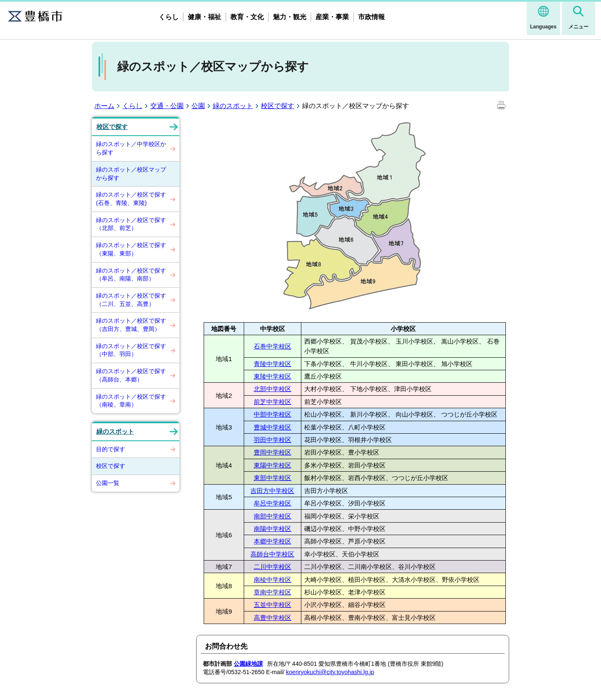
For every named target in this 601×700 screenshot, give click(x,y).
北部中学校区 (273, 389)
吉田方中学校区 (272, 491)
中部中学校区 (273, 414)
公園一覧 (108, 483)
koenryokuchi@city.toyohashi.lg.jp (330, 672)
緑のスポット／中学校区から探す (131, 148)
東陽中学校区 (273, 465)
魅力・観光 (290, 17)
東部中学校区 (273, 478)
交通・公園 (167, 106)
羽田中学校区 (273, 440)
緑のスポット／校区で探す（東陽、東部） (131, 249)
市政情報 (371, 17)
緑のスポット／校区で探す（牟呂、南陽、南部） (131, 275)
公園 (198, 106)
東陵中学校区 (273, 376)
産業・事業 (332, 17)
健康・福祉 (205, 17)
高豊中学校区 (273, 618)
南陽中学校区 (273, 529)
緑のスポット (233, 106)
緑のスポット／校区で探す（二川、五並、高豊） (131, 300)
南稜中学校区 (273, 580)
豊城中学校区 (273, 427)
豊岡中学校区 (273, 452)
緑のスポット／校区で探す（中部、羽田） (131, 350)
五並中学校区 (273, 605)
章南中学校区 (273, 592)
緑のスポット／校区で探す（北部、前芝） (131, 224)
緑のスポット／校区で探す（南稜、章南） (131, 401)
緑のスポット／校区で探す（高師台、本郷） (131, 375)
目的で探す (111, 449)
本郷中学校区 (273, 541)
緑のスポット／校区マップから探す (131, 174)
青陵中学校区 (273, 364)
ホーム (104, 106)
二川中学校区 (273, 567)
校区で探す (278, 106)
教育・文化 (247, 17)
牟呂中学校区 (273, 503)
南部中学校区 (273, 516)
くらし (169, 17)
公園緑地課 (248, 664)
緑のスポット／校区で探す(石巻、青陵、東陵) (131, 199)
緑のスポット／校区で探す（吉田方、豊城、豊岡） (131, 325)
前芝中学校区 (273, 402)
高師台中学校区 (272, 554)
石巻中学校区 (273, 346)
